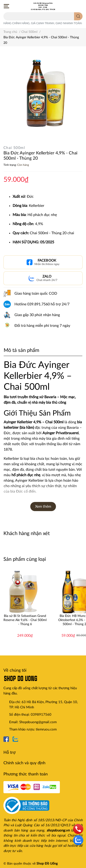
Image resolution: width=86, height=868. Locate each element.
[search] (78, 16)
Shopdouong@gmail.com (38, 722)
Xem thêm (43, 507)
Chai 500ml (14, 148)
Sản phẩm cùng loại (25, 559)
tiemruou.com (46, 729)
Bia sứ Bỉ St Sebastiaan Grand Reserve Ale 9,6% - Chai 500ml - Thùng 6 (25, 620)
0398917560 (41, 715)
